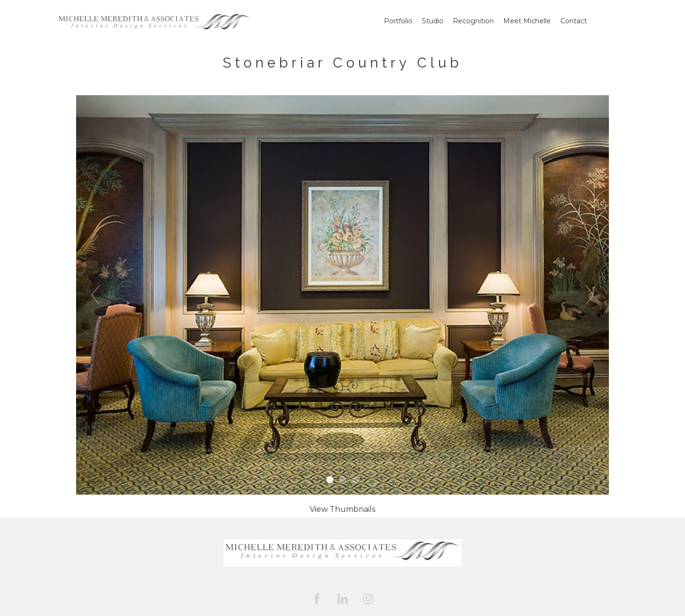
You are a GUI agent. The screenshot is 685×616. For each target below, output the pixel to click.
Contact (574, 21)
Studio (433, 21)
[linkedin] (342, 599)
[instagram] (368, 599)
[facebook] (317, 599)
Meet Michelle (527, 21)
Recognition (473, 21)
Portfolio (398, 21)
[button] (342, 509)
